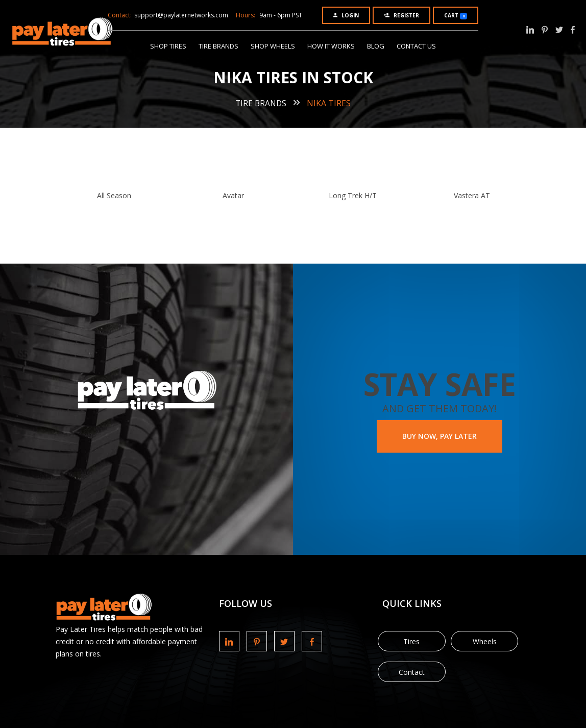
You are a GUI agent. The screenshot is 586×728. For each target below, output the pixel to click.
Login (346, 15)
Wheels (485, 641)
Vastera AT (472, 195)
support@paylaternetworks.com (181, 15)
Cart (456, 16)
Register (401, 15)
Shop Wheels (273, 46)
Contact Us (416, 46)
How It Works (331, 46)
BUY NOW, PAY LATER (439, 436)
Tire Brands (218, 46)
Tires (411, 641)
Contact (412, 672)
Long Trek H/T (353, 195)
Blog (376, 46)
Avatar (233, 195)
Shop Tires (168, 46)
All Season (114, 195)
